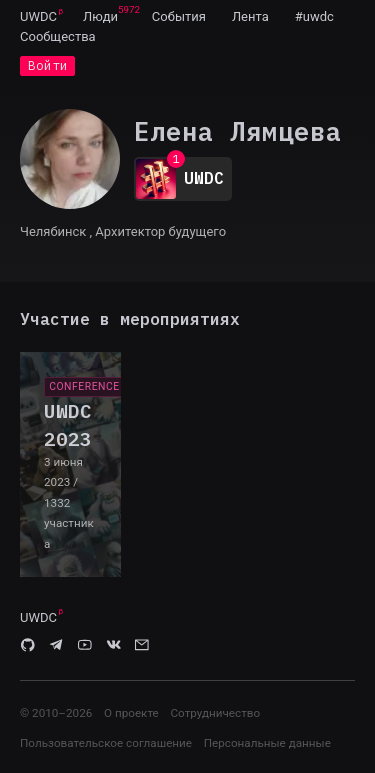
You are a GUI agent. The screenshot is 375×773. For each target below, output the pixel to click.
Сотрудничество (215, 713)
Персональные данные (267, 743)
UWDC (38, 16)
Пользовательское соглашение (106, 743)
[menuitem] (38, 16)
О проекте (131, 713)
